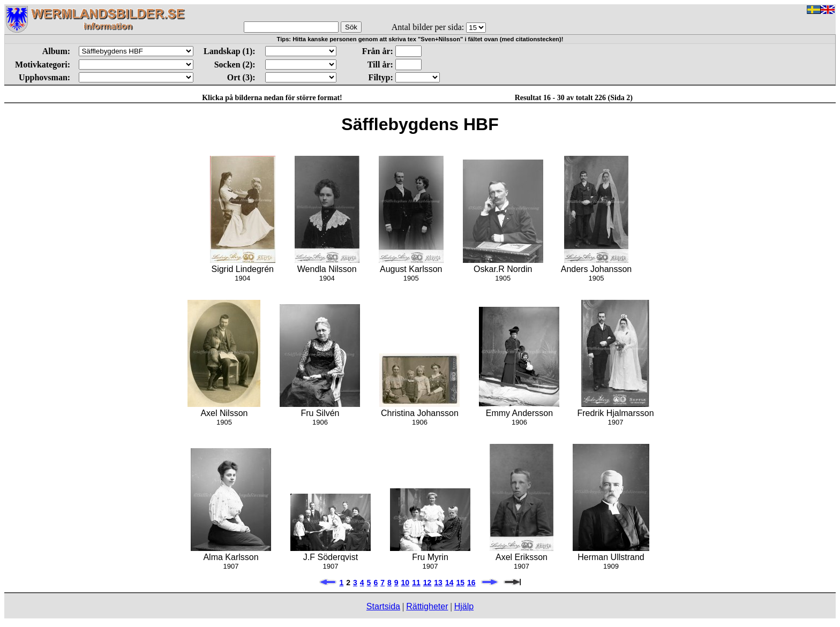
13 (438, 583)
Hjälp (464, 606)
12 (427, 583)
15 (460, 583)
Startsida (383, 606)
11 (416, 583)
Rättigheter (427, 606)
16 (471, 583)
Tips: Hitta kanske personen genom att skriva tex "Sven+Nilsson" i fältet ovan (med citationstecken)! (420, 39)
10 (406, 583)
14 (449, 583)
